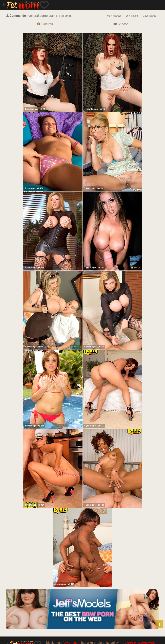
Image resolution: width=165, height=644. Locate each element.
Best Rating (132, 16)
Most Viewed (150, 16)
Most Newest (114, 16)
